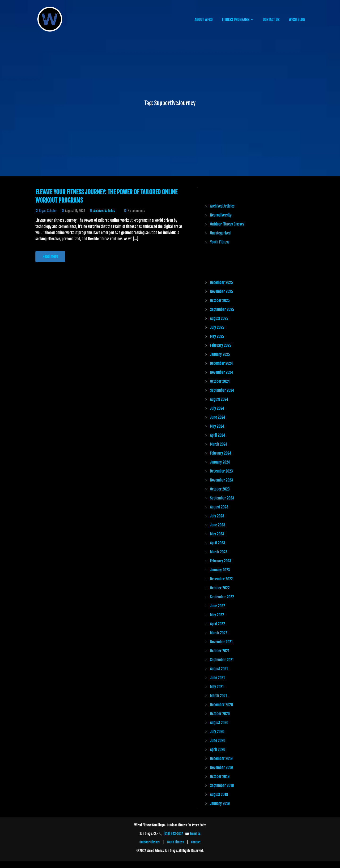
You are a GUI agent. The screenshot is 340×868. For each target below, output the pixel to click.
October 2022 (220, 588)
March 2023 (219, 552)
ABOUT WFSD (204, 20)
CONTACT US (271, 20)
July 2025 (217, 327)
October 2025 (220, 300)
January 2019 (220, 803)
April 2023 (218, 543)
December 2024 (221, 363)
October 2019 (220, 777)
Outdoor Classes (149, 842)
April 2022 (218, 624)
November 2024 (222, 372)
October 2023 (220, 489)
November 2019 (221, 768)
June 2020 (218, 741)
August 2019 (219, 794)
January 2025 (220, 354)
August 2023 (219, 507)
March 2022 (219, 633)
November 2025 (222, 291)
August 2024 (219, 399)
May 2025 (217, 336)
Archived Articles (104, 211)
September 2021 (222, 660)
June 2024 (218, 417)
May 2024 (217, 426)
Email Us (195, 834)
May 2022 (217, 615)
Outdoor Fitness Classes (227, 224)
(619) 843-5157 (173, 834)
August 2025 (219, 318)
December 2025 (221, 282)
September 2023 (222, 498)
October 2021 (220, 651)
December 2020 (222, 705)
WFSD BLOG (297, 20)
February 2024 (221, 453)
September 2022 (222, 597)
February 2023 (221, 561)
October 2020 (220, 714)
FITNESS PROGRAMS (236, 20)
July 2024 (217, 408)
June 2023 (218, 525)
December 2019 (221, 759)
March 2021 (219, 696)
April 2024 (218, 435)
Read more (50, 256)
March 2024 (219, 444)
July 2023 (217, 516)
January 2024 (220, 462)
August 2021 (219, 669)
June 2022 (218, 606)
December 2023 (221, 471)
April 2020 (218, 750)
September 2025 (222, 309)
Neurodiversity (221, 215)
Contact (196, 842)
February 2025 (221, 345)
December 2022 (221, 579)
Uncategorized (220, 233)
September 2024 (222, 390)
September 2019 (222, 786)
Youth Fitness (220, 242)
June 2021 (218, 678)
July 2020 (217, 732)
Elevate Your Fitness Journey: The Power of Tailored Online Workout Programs (106, 196)
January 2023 (220, 570)
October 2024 (220, 381)
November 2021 (221, 642)
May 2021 (217, 687)
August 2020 (219, 723)
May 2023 (217, 534)
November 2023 (222, 480)
